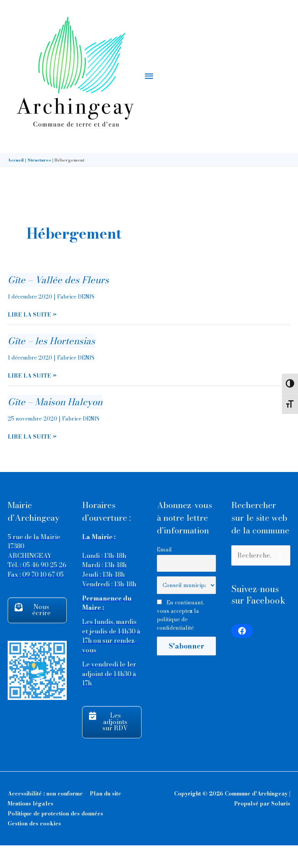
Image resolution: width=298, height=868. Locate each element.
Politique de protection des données (55, 836)
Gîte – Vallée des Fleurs (58, 303)
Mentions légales (30, 826)
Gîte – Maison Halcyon (55, 425)
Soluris (281, 826)
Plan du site (105, 816)
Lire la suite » (32, 337)
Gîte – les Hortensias (51, 364)
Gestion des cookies (34, 846)
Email (164, 572)
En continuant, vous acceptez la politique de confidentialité (180, 638)
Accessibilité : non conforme (45, 816)
